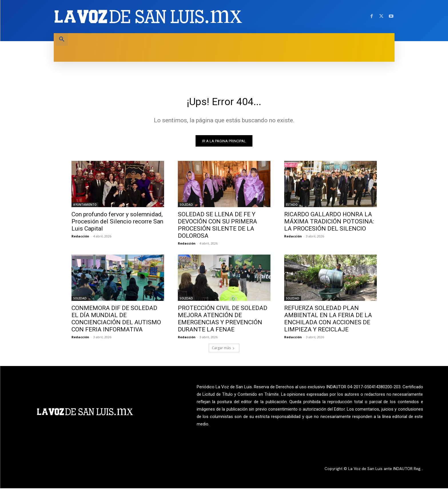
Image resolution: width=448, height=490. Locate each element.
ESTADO (292, 207)
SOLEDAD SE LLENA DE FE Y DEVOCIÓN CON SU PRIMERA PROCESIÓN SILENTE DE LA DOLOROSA (217, 227)
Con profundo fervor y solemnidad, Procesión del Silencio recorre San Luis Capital (117, 223)
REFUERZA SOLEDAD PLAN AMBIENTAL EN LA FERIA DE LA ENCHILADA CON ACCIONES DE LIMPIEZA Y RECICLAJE (328, 321)
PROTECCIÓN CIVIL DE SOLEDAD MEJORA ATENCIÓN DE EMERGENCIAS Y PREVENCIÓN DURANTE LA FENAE (223, 321)
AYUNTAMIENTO (85, 207)
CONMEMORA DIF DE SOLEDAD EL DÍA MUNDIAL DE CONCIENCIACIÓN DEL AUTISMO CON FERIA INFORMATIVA (116, 321)
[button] (62, 39)
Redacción (80, 238)
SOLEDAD (186, 207)
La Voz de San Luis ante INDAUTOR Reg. (385, 471)
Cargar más (223, 350)
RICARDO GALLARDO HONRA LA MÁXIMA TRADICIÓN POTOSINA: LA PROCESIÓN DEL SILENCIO (329, 223)
